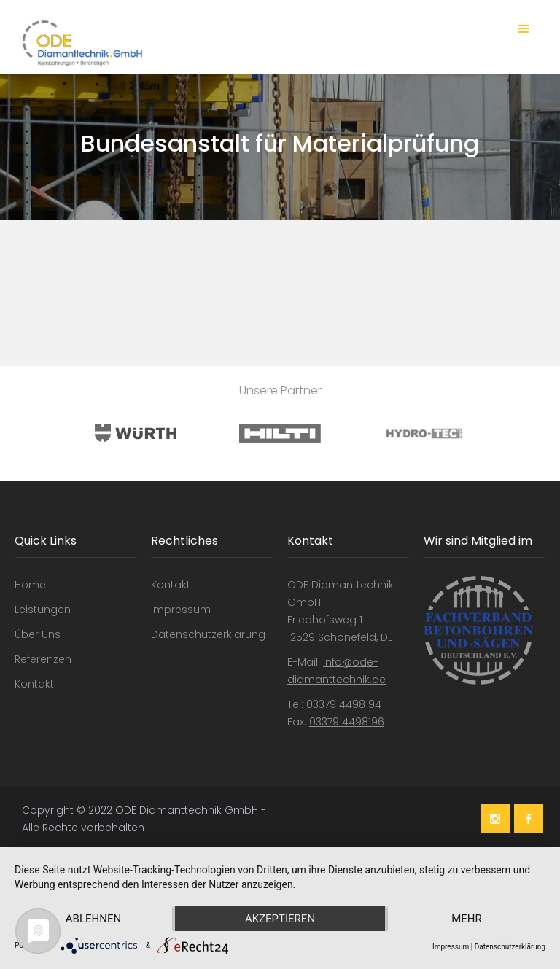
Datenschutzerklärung (208, 634)
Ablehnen (93, 919)
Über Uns (38, 634)
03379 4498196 (347, 722)
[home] (78, 43)
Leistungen (43, 610)
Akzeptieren (280, 919)
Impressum (181, 610)
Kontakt (34, 684)
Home (30, 585)
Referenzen (43, 659)
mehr (467, 919)
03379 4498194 (344, 704)
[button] (524, 29)
